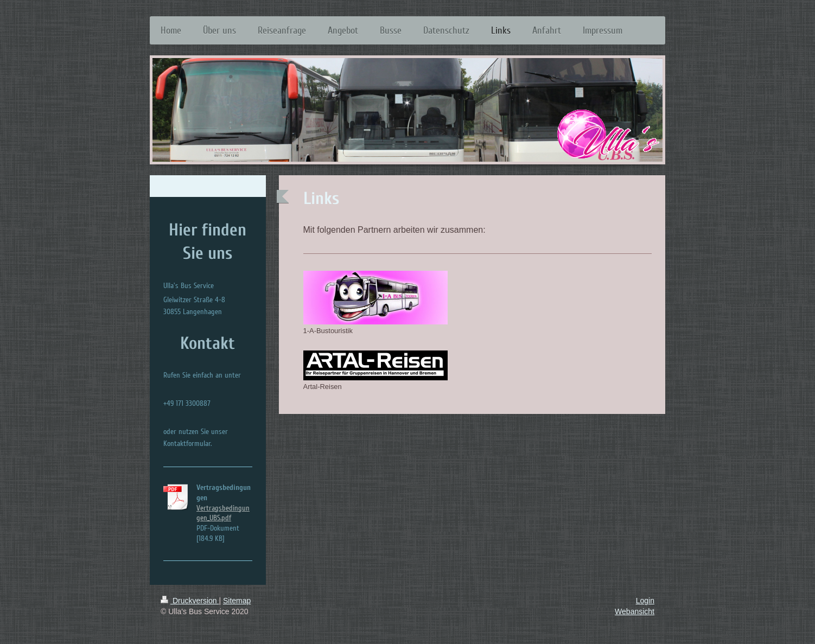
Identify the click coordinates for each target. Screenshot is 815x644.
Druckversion (190, 601)
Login (645, 601)
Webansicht (635, 611)
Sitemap (237, 601)
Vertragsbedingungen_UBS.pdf (223, 513)
